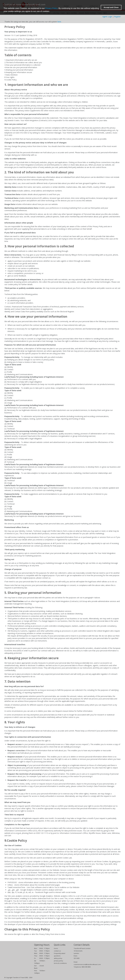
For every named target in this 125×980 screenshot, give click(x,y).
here (59, 22)
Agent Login (107, 17)
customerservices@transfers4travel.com (87, 964)
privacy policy (58, 961)
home (56, 948)
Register (117, 17)
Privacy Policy (51, 8)
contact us (57, 951)
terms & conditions (60, 963)
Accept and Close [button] (111, 7)
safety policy (58, 958)
